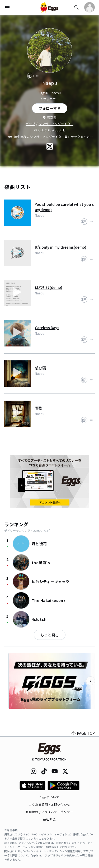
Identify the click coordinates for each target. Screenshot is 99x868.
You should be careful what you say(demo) (64, 207)
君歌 (39, 408)
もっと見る (50, 635)
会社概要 (49, 819)
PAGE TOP (83, 733)
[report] (38, 76)
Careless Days (47, 328)
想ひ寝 (40, 368)
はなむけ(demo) (49, 287)
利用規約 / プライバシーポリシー (49, 812)
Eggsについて (50, 797)
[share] (30, 76)
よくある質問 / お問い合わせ (49, 804)
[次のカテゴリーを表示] (91, 681)
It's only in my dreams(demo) (61, 247)
